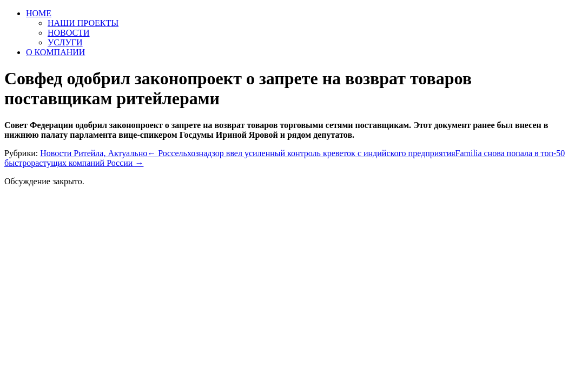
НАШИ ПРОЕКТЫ (83, 23)
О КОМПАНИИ (55, 52)
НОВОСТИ (69, 33)
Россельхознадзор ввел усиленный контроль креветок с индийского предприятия (301, 153)
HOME (39, 13)
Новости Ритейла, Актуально (94, 153)
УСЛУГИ (65, 42)
